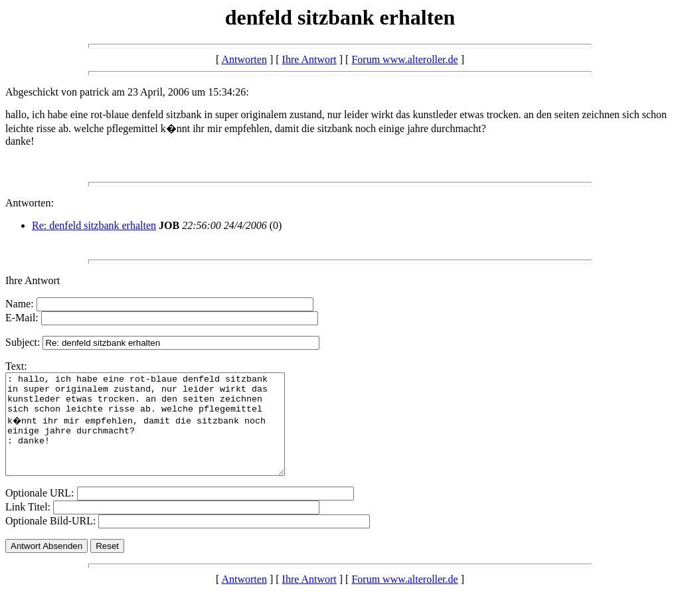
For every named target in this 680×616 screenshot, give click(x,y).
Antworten (244, 59)
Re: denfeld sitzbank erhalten (94, 225)
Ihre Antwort (309, 59)
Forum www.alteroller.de (404, 59)
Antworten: (30, 203)
